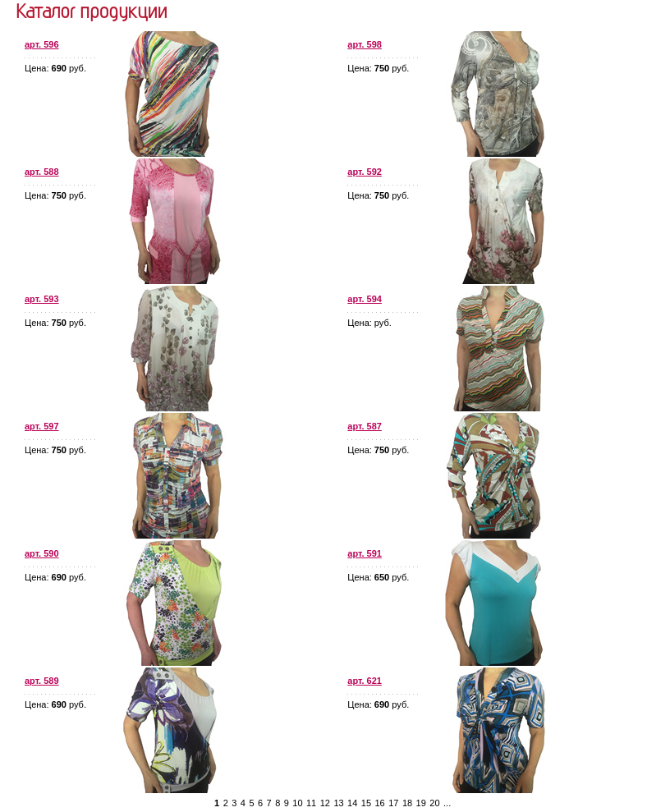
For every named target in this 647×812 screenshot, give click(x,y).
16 (380, 803)
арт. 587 (365, 426)
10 (297, 803)
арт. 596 (42, 44)
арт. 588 (42, 172)
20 (434, 803)
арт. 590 (42, 553)
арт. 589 (42, 681)
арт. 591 (365, 553)
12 (325, 803)
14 (352, 803)
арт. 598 (365, 44)
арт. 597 (42, 426)
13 (338, 803)
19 (421, 803)
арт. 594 (365, 299)
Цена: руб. (55, 68)
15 (366, 803)
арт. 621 (365, 681)
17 (393, 803)
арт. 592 (365, 172)
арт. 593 (42, 299)
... (447, 803)
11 (311, 803)
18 (407, 803)
